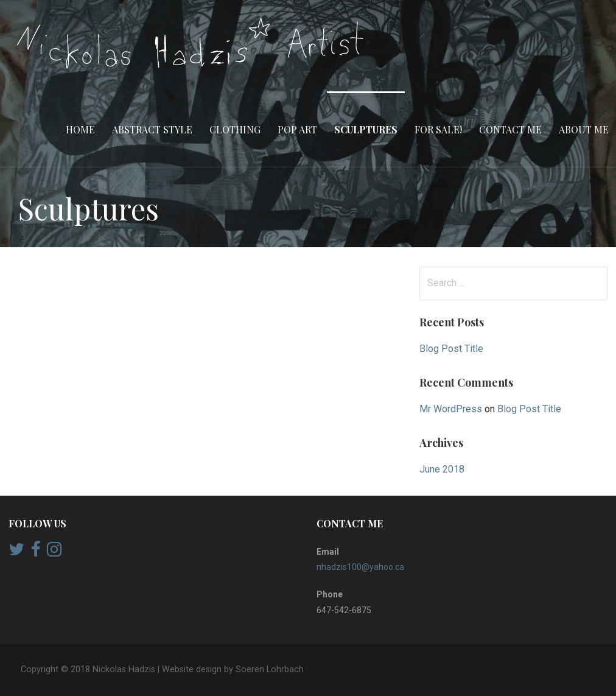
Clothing (235, 129)
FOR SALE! (438, 129)
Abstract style (152, 129)
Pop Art (297, 129)
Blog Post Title (451, 349)
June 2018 (442, 469)
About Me (584, 129)
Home (80, 129)
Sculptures (366, 129)
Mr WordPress (451, 409)
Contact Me (510, 129)
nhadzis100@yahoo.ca (360, 567)
